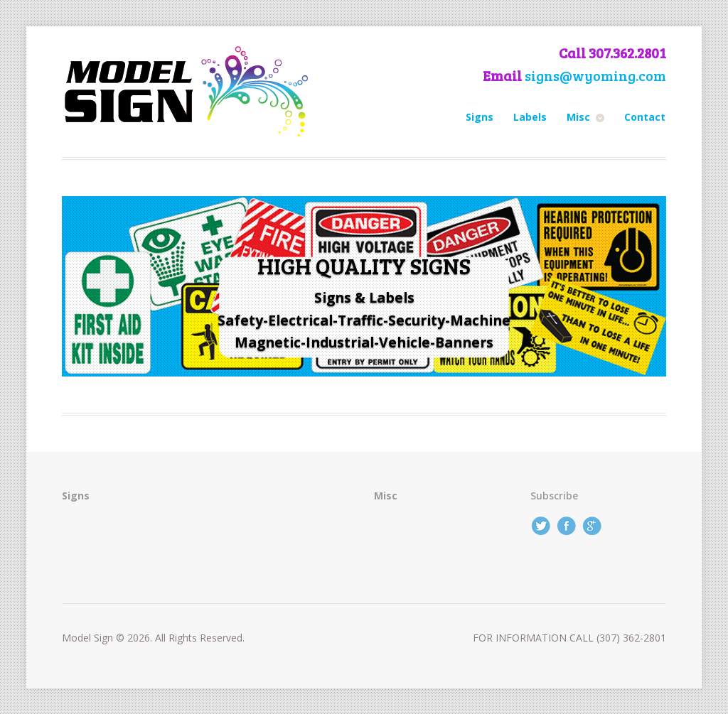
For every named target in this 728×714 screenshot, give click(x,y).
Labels (530, 117)
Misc (578, 117)
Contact (645, 117)
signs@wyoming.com (595, 76)
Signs (480, 117)
